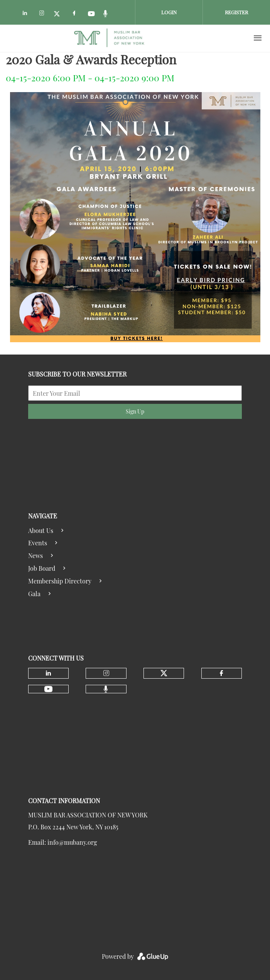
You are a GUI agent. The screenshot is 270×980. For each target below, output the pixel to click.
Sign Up (135, 411)
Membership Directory (60, 581)
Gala (34, 594)
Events (38, 543)
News (35, 556)
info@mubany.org (72, 842)
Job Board (42, 568)
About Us (41, 530)
